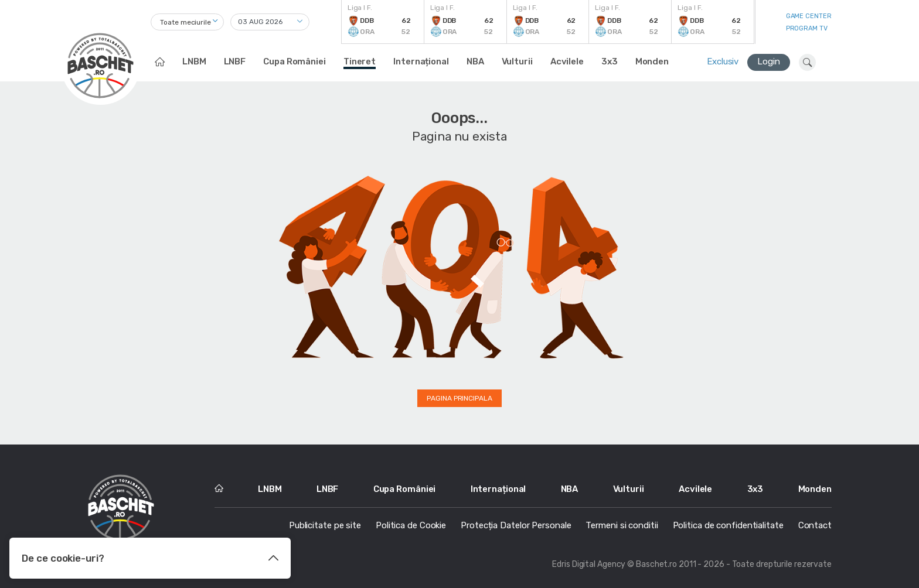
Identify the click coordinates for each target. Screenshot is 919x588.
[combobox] (187, 22)
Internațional (421, 61)
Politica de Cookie (411, 525)
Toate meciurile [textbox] (185, 22)
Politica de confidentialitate (728, 525)
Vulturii (517, 61)
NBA (475, 61)
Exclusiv (723, 61)
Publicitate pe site (325, 525)
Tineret (360, 61)
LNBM (194, 61)
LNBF (235, 61)
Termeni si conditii (622, 525)
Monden (652, 61)
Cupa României (295, 61)
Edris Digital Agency (589, 564)
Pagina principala (459, 398)
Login (769, 61)
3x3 (610, 61)
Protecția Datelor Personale (516, 525)
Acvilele (567, 61)
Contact (815, 525)
